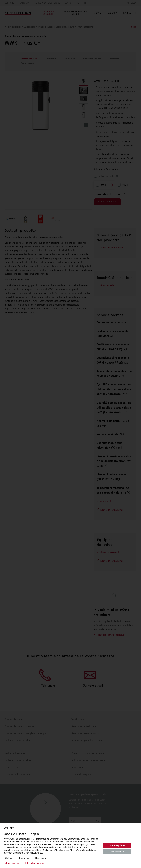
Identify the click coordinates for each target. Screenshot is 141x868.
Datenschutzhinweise (35, 863)
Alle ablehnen (117, 852)
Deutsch (9, 828)
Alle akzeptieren (117, 845)
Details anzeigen (12, 863)
